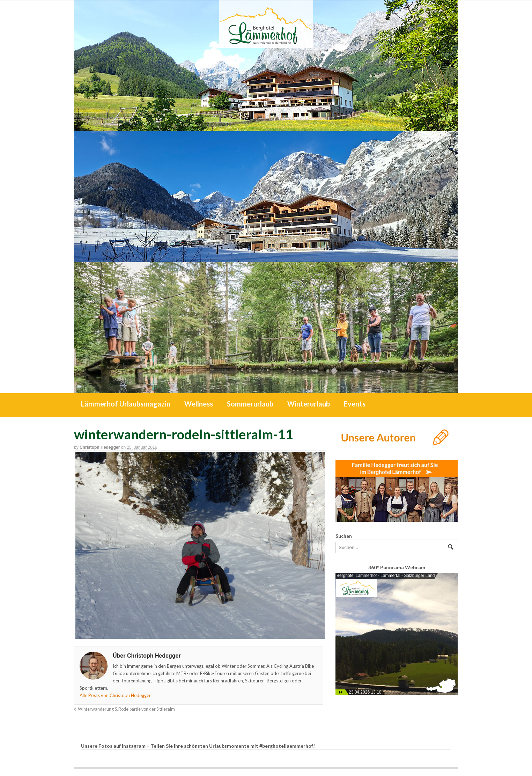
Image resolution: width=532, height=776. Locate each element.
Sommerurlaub (250, 404)
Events (355, 404)
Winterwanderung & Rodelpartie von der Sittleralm (126, 709)
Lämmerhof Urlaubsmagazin (126, 404)
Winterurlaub (309, 404)
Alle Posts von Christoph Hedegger (118, 695)
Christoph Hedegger (100, 447)
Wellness (199, 404)
